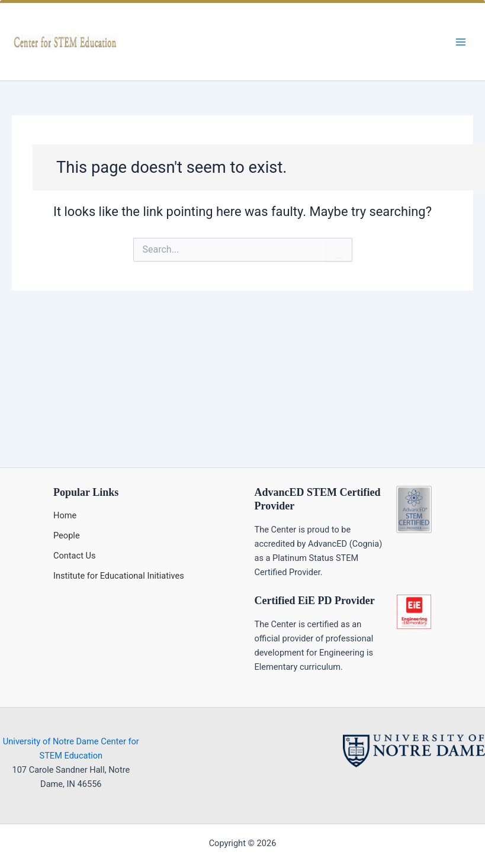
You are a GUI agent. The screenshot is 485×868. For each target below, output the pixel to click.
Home (65, 515)
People (67, 535)
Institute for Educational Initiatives (119, 576)
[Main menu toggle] (461, 42)
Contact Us (75, 556)
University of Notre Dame (51, 741)
